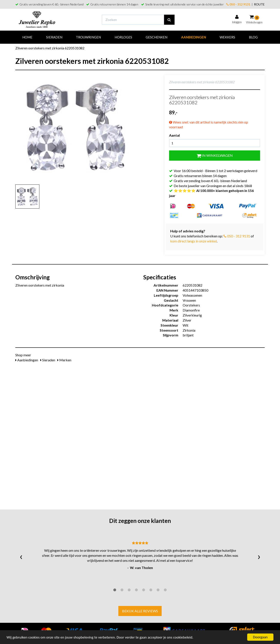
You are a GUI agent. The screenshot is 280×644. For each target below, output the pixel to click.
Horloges (123, 37)
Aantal (174, 135)
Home (27, 37)
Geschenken (157, 37)
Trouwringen (88, 37)
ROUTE (259, 4)
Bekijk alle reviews (140, 611)
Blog (253, 37)
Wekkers (227, 37)
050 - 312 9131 (238, 4)
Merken (64, 360)
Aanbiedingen (194, 37)
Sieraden (54, 37)
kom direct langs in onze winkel (193, 241)
